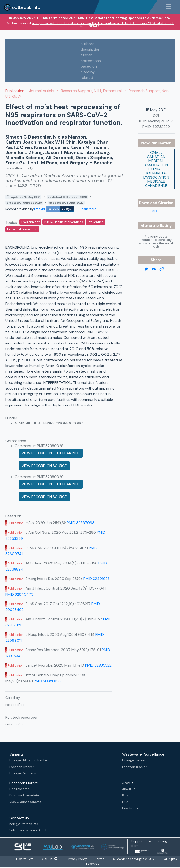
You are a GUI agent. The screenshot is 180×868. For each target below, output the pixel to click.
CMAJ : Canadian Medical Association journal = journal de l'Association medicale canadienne (156, 169)
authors (87, 44)
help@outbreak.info (24, 824)
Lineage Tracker (134, 760)
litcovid (54, 209)
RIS (154, 211)
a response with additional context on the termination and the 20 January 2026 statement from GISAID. (103, 25)
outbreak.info (22, 7)
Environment (30, 222)
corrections (91, 61)
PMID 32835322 (98, 665)
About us (129, 789)
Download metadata (24, 795)
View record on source (44, 466)
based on (89, 66)
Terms (100, 859)
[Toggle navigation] (169, 7)
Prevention (96, 222)
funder (86, 55)
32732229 (161, 127)
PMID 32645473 (19, 594)
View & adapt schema (25, 802)
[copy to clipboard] (164, 269)
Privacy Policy (77, 859)
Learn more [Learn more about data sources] (88, 209)
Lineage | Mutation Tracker (29, 760)
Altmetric (150, 226)
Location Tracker (22, 767)
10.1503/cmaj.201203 (156, 121)
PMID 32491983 (97, 579)
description (90, 49)
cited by (88, 72)
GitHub (50, 859)
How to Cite (25, 859)
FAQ (125, 802)
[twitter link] (148, 269)
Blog (125, 795)
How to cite (130, 808)
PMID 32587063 (81, 523)
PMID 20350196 (47, 681)
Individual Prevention (22, 229)
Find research (19, 789)
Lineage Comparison (24, 773)
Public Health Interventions (64, 222)
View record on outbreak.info (51, 453)
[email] (156, 269)
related (87, 78)
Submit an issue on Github (28, 830)
